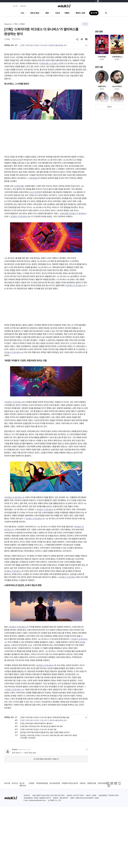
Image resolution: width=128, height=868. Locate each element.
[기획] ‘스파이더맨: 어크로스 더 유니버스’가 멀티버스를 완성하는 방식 (44, 45)
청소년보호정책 (55, 783)
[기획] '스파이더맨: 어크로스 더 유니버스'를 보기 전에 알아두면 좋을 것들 (45, 717)
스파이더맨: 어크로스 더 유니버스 (73, 214)
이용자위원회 (102, 783)
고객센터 (31, 783)
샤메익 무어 (16, 160)
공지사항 (7, 783)
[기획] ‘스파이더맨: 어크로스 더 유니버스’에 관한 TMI (38, 730)
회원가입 (23, 6)
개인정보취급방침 (42, 783)
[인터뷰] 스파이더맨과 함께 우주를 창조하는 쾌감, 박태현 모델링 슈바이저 (45, 732)
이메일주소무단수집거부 (70, 783)
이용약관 (83, 783)
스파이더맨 (33, 178)
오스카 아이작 (35, 192)
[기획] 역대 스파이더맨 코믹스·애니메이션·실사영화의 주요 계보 (41, 726)
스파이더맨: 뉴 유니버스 (49, 63)
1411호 (85, 24)
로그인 (15, 6)
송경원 (8, 39)
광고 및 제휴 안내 (23, 784)
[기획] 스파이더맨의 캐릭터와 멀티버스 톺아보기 (36, 723)
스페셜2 (22, 24)
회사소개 (15, 783)
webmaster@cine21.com (37, 800)
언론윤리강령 (92, 783)
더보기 (109, 107)
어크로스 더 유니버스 (19, 216)
